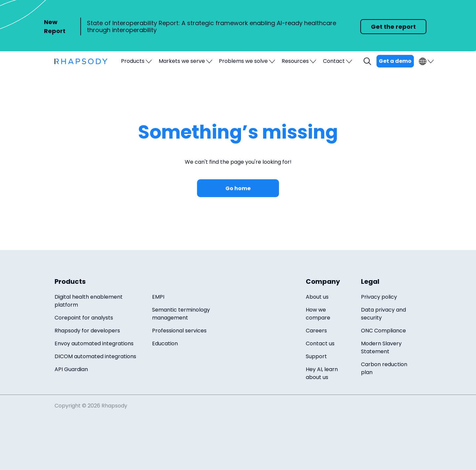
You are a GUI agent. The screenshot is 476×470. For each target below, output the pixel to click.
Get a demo (395, 61)
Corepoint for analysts (84, 318)
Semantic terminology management (181, 314)
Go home (238, 188)
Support (316, 356)
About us (317, 297)
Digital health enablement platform (89, 301)
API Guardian (71, 369)
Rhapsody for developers (87, 331)
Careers (316, 331)
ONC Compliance (383, 331)
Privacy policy (379, 297)
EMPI (158, 297)
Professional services (179, 331)
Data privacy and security (383, 314)
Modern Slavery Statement (381, 347)
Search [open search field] (368, 61)
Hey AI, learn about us (322, 373)
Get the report (393, 27)
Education (165, 343)
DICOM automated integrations (95, 356)
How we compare (318, 314)
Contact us (320, 343)
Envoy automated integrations (94, 343)
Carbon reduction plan (384, 368)
